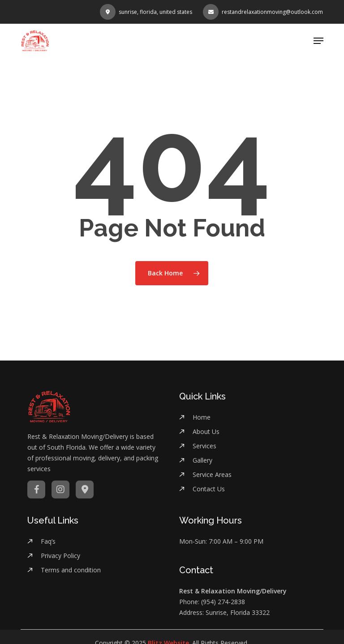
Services (204, 446)
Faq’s (48, 541)
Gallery (202, 460)
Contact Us (209, 489)
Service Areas (212, 474)
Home (202, 417)
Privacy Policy (60, 556)
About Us (206, 431)
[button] (318, 41)
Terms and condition (71, 570)
